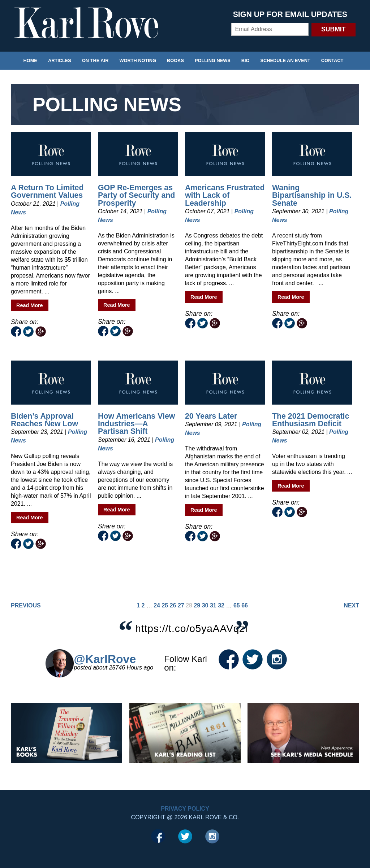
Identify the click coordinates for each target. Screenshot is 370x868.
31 (213, 605)
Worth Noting (138, 60)
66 (245, 605)
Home (30, 60)
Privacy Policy (185, 809)
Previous (26, 605)
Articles (60, 60)
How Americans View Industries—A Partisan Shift (136, 424)
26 (173, 605)
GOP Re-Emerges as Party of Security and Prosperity (136, 195)
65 (237, 605)
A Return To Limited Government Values (47, 191)
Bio (246, 60)
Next (351, 605)
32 (221, 605)
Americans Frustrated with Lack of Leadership (225, 195)
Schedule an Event (285, 60)
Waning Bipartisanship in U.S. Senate (312, 195)
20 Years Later (211, 416)
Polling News (213, 60)
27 (181, 605)
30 (205, 605)
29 (197, 605)
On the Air (95, 60)
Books (175, 60)
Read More (30, 305)
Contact (332, 60)
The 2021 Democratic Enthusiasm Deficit (311, 420)
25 (165, 605)
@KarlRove (105, 659)
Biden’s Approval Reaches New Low (44, 420)
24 (157, 605)
